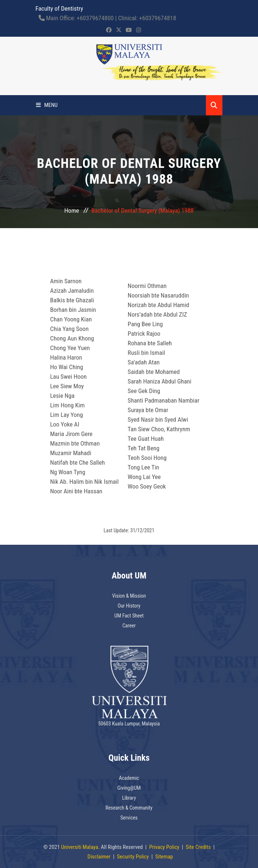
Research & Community (129, 808)
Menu (47, 105)
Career (129, 626)
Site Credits (198, 847)
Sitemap (164, 857)
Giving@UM (129, 788)
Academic (129, 778)
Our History (129, 606)
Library (129, 798)
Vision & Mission (129, 596)
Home (72, 210)
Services (129, 818)
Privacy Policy (164, 847)
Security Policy (133, 857)
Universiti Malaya (79, 847)
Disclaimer (99, 857)
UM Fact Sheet (129, 616)
